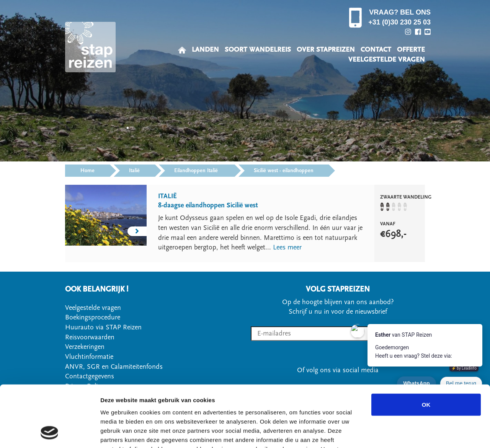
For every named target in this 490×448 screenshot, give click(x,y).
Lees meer (287, 247)
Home (87, 171)
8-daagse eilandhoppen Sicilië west (208, 205)
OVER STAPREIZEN (326, 50)
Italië (134, 171)
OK (426, 348)
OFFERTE (411, 50)
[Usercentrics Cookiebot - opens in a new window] (50, 433)
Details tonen (414, 433)
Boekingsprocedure (93, 317)
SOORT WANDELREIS (258, 50)
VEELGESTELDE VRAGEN (387, 59)
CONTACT (376, 50)
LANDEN (205, 50)
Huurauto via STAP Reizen (103, 327)
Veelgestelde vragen (93, 308)
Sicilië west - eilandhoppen (284, 171)
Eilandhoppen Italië (197, 171)
